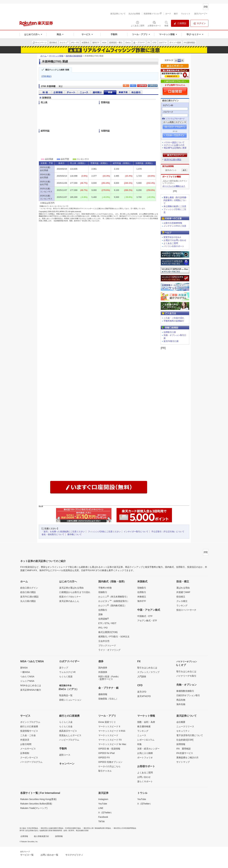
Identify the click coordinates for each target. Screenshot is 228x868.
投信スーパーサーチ (186, 610)
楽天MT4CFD (144, 696)
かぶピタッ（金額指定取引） (114, 601)
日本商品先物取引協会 (73, 828)
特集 (139, 744)
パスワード (168, 112)
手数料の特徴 (105, 588)
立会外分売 (104, 641)
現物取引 (103, 592)
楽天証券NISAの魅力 (31, 690)
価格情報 (103, 694)
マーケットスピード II (109, 726)
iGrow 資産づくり (107, 722)
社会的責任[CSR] (185, 740)
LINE (101, 808)
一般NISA (25, 672)
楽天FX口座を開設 (173, 160)
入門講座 (142, 677)
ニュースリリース (185, 726)
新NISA (24, 668)
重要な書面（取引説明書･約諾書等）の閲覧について (175, 200)
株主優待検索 (144, 726)
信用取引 (103, 610)
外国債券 (103, 672)
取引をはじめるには (147, 668)
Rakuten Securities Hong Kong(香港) (38, 799)
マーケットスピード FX (110, 740)
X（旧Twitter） (106, 813)
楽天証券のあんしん (69, 601)
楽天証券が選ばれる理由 (71, 588)
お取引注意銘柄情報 (173, 223)
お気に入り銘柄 (145, 753)
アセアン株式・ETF (147, 621)
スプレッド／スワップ (148, 672)
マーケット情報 (56, 56)
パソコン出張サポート (174, 246)
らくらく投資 (66, 677)
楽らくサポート (145, 781)
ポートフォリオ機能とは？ (174, 186)
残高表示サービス (68, 731)
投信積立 (181, 597)
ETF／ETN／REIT (107, 623)
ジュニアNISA (27, 681)
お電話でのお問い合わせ (175, 240)
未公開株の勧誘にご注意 (175, 206)
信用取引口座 (170, 332)
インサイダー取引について (136, 532)
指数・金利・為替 (146, 722)
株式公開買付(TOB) (108, 632)
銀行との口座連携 (29, 726)
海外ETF (142, 601)
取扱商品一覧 (66, 695)
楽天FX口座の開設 (29, 597)
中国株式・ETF (145, 616)
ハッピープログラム (69, 740)
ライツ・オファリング (109, 650)
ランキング (182, 606)
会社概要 (181, 722)
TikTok (101, 821)
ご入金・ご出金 (28, 735)
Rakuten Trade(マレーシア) (34, 808)
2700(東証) (47, 76)
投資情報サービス (29, 731)
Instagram (103, 799)
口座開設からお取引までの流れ (75, 592)
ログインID (168, 105)
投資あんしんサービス (70, 735)
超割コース (65, 755)
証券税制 (25, 753)
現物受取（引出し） (108, 699)
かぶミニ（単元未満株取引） (114, 596)
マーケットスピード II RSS (112, 731)
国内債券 (103, 668)
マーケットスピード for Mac (112, 744)
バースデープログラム (31, 762)
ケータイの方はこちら (109, 766)
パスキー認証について (174, 142)
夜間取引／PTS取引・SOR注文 (114, 637)
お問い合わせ (144, 777)
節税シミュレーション (70, 700)
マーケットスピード (108, 735)
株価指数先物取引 (185, 691)
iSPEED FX (104, 758)
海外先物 (181, 704)
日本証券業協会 (32, 828)
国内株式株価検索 (74, 56)
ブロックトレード (107, 645)
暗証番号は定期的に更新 (175, 148)
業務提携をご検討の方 (187, 758)
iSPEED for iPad (106, 753)
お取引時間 (26, 744)
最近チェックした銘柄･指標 (57, 70)
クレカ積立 (182, 601)
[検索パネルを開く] (166, 24)
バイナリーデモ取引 (186, 676)
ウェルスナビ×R (67, 672)
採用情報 (181, 744)
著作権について (74, 534)
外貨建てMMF (183, 592)
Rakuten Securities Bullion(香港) (36, 804)
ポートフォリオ (145, 758)
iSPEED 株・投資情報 (109, 749)
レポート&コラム (146, 740)
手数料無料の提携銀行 (174, 321)
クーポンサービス (29, 758)
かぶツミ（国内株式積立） (112, 605)
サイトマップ (183, 762)
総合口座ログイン (29, 588)
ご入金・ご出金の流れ (174, 318)
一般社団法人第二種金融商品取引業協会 (97, 828)
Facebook (103, 817)
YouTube (103, 804)
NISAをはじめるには (31, 685)
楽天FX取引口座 (171, 341)
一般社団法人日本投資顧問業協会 (124, 828)
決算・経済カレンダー (148, 749)
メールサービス (28, 749)
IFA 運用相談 (184, 749)
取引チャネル (105, 771)
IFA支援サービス (185, 753)
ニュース (142, 735)
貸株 (101, 614)
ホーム (43, 56)
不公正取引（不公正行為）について (168, 532)
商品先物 (181, 700)
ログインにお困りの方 (174, 145)
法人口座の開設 (28, 601)
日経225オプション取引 (188, 695)
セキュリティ (183, 731)
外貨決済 (25, 740)
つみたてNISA (27, 677)
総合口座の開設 (28, 592)
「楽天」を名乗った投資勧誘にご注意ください (63, 532)
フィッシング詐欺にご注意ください (104, 532)
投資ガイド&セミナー (70, 597)
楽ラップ (64, 668)
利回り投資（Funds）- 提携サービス (109, 678)
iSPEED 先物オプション (110, 762)
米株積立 (142, 597)
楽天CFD (142, 692)
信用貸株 (104, 619)
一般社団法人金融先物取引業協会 (51, 828)
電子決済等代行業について (190, 735)
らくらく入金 (66, 722)
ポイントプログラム (30, 722)
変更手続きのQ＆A (172, 237)
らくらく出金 (66, 726)
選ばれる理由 (183, 588)
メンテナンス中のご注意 (175, 226)
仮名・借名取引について (53, 534)
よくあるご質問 (171, 243)
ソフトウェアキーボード (175, 119)
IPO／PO (103, 628)
